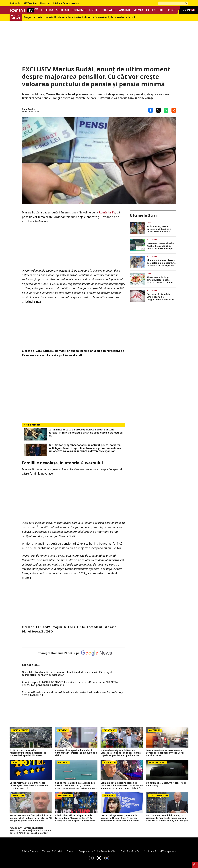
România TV (107, 212)
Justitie (94, 10)
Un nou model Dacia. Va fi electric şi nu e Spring (166, 784)
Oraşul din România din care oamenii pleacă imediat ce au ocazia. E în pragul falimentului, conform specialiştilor (67, 674)
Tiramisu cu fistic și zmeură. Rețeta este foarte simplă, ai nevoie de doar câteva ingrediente (160, 280)
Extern (151, 10)
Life (161, 10)
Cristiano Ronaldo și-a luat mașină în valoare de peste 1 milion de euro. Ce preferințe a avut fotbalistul (73, 694)
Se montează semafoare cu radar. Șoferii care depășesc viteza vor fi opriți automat (165, 753)
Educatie (109, 10)
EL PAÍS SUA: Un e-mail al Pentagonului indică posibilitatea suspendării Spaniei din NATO (28, 753)
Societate (63, 10)
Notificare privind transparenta (160, 851)
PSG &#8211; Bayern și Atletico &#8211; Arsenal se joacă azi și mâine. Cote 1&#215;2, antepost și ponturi (31, 831)
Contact (70, 851)
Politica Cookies (30, 851)
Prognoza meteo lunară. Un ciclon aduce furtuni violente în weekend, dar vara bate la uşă (79, 17)
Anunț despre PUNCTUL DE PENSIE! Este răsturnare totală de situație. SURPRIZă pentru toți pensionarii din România (70, 684)
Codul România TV (130, 851)
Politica (47, 10)
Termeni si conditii (52, 851)
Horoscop (45, 3)
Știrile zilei (15, 3)
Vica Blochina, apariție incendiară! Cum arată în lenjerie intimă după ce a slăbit (76, 753)
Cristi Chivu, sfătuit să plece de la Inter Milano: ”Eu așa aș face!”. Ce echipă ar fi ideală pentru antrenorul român (75, 818)
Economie (79, 10)
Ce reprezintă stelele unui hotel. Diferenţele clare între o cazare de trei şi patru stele (29, 785)
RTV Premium (30, 3)
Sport (171, 10)
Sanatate (124, 10)
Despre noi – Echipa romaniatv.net (97, 851)
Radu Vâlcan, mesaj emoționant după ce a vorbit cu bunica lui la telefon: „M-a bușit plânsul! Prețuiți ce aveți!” (161, 229)
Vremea (138, 10)
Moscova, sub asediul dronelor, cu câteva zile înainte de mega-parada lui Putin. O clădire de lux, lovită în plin (167, 818)
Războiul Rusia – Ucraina (66, 3)
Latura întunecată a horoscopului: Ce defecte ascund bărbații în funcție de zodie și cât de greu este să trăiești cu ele (86, 433)
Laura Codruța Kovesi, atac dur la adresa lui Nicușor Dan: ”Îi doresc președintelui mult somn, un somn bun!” (120, 818)
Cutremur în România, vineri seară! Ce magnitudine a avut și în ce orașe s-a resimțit (160, 297)
